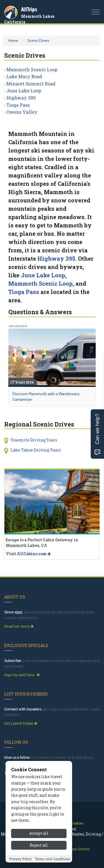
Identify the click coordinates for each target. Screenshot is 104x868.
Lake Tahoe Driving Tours (36, 450)
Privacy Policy (21, 859)
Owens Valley (22, 112)
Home (13, 40)
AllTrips (29, 9)
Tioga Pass (18, 105)
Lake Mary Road (24, 76)
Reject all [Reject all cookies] (39, 845)
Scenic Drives (38, 40)
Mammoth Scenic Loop (32, 69)
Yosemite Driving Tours (34, 440)
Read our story (19, 626)
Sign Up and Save (22, 675)
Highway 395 (21, 98)
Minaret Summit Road (31, 84)
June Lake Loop (24, 91)
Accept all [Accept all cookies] (39, 833)
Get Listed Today (21, 723)
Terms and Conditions (53, 859)
